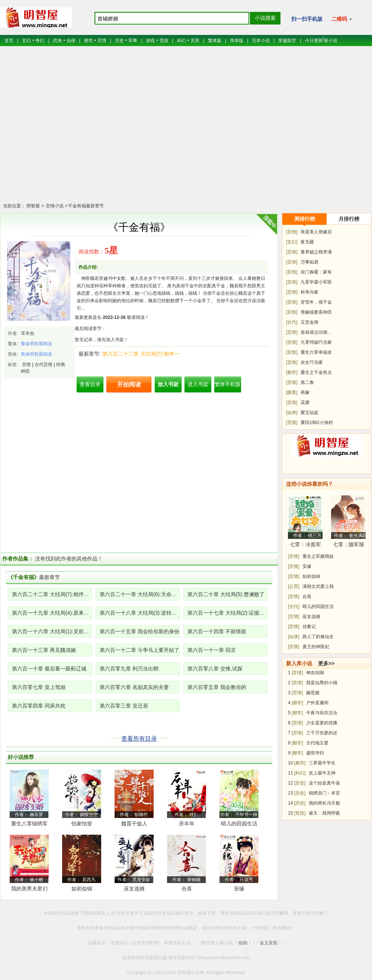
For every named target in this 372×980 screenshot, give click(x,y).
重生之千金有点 (316, 372)
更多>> (326, 663)
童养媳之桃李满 (316, 252)
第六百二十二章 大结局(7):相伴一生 (52, 594)
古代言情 (44, 365)
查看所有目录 (139, 739)
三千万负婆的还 (322, 733)
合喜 (187, 889)
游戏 (150, 41)
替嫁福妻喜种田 (316, 312)
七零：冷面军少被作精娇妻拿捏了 (305, 546)
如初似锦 (82, 889)
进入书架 (198, 384)
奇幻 (40, 41)
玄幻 (26, 41)
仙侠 (71, 41)
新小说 (331, 41)
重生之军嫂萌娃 (318, 556)
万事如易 (310, 262)
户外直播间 (317, 703)
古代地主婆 (317, 743)
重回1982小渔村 (317, 423)
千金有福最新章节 (86, 206)
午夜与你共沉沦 (322, 713)
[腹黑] (292, 392)
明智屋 (33, 206)
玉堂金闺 (310, 322)
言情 (102, 41)
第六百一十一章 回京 (212, 650)
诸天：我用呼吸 (324, 813)
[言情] (292, 232)
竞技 (164, 41)
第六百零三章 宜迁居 (124, 706)
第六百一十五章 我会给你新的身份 (139, 631)
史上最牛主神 (322, 773)
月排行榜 (349, 219)
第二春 (307, 382)
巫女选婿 (134, 889)
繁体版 (215, 41)
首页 (9, 41)
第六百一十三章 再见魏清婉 (44, 650)
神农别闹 (315, 673)
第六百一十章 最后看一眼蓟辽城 (49, 669)
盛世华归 (315, 753)
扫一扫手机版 (307, 19)
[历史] (300, 783)
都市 (89, 41)
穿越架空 (287, 41)
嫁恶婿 (313, 693)
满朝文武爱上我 (318, 586)
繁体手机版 (228, 384)
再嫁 (305, 392)
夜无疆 (307, 242)
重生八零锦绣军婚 (29, 825)
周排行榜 (305, 219)
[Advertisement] (186, 129)
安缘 (239, 889)
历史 (119, 41)
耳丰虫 (28, 333)
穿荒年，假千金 (316, 302)
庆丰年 (187, 824)
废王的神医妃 (316, 647)
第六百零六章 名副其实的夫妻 (134, 687)
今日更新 (314, 41)
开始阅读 (129, 384)
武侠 (57, 41)
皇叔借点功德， (316, 332)
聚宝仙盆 (310, 413)
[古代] (292, 322)
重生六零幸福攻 (316, 352)
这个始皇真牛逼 (324, 783)
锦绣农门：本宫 (324, 793)
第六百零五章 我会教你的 (217, 687)
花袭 (305, 402)
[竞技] (300, 813)
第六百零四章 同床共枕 (39, 706)
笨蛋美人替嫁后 (316, 232)
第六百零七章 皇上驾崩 (39, 687)
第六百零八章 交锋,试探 (215, 669)
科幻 (182, 41)
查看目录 (90, 384)
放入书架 (168, 384)
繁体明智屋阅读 (36, 344)
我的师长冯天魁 (324, 803)
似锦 (243, 943)
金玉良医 (269, 943)
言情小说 (54, 206)
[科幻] (300, 773)
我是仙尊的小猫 (322, 683)
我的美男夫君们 (29, 889)
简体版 (237, 41)
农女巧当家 (312, 362)
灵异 (195, 41)
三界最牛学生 (322, 763)
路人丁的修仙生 (318, 637)
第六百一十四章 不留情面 (217, 631)
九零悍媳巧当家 (316, 342)
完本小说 (261, 41)
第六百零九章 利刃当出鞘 (129, 669)
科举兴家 (310, 292)
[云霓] (294, 586)
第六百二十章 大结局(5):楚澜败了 (226, 594)
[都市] (292, 372)
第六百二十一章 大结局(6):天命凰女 (140, 594)
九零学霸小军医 (316, 282)
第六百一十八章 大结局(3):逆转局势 (140, 613)
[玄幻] (292, 242)
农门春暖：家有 (316, 272)
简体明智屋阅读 (36, 354)
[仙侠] (292, 413)
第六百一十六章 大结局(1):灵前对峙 (52, 631)
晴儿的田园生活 (239, 824)
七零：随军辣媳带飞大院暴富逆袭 (349, 546)
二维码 (342, 19)
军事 (133, 41)
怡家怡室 (82, 824)
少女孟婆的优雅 (322, 723)
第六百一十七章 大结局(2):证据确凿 (227, 613)
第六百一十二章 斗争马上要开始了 (139, 650)
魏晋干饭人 (134, 824)
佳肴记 (309, 627)
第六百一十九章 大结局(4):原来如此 (52, 613)
